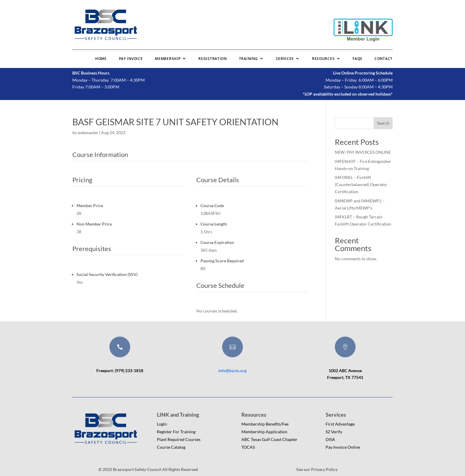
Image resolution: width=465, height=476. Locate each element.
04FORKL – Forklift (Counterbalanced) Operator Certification (361, 184)
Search (383, 123)
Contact (384, 59)
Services (285, 59)
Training (249, 59)
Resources (323, 59)
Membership (168, 59)
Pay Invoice (131, 59)
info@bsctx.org (232, 371)
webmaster (88, 133)
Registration (212, 59)
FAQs (357, 59)
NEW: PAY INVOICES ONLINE (363, 152)
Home (101, 59)
